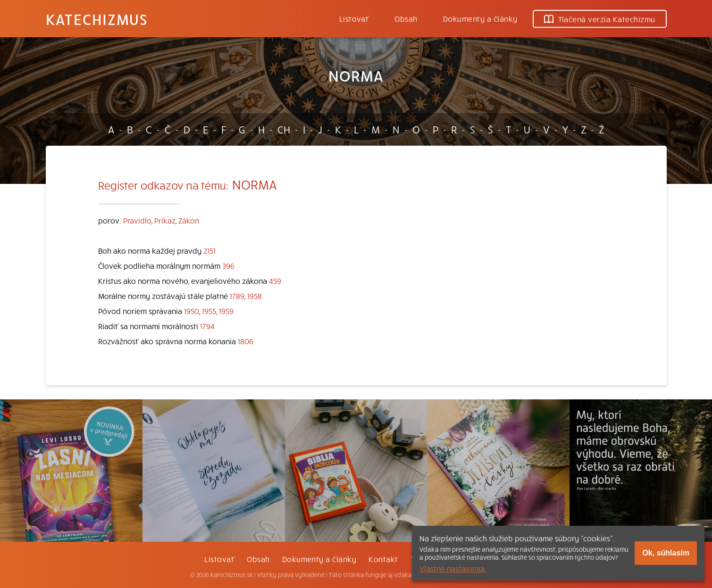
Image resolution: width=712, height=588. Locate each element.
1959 (226, 311)
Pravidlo (137, 220)
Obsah (406, 18)
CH (284, 129)
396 (228, 265)
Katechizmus (97, 19)
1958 (255, 296)
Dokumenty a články (480, 18)
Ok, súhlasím (666, 553)
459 (275, 281)
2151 (209, 250)
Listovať (354, 18)
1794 (207, 326)
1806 (246, 341)
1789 (237, 296)
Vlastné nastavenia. (453, 568)
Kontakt (383, 559)
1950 (192, 311)
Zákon (189, 220)
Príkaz (165, 220)
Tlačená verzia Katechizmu (600, 19)
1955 (209, 311)
